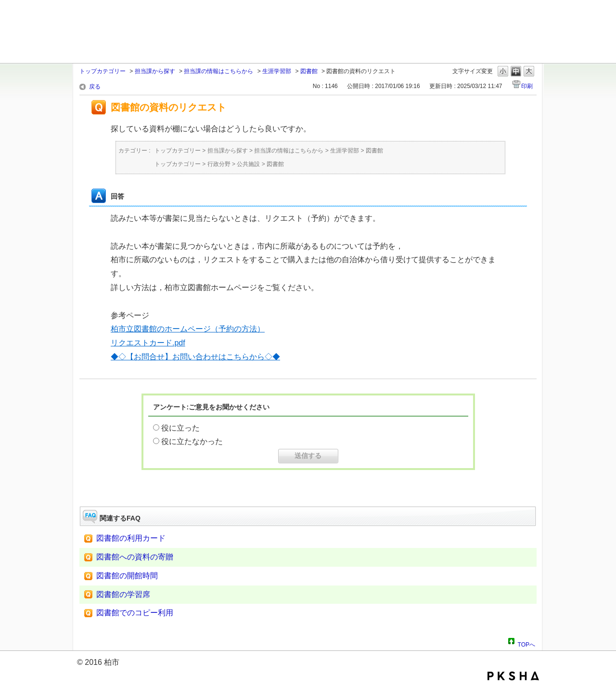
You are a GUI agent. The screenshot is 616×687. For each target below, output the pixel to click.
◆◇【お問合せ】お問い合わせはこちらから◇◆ (195, 357)
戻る (95, 87)
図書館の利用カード (131, 538)
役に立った (180, 428)
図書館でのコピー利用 (135, 613)
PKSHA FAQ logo (513, 676)
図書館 (309, 71)
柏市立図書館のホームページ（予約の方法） (188, 329)
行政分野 (219, 164)
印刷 (527, 86)
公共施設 (248, 164)
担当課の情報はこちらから (218, 71)
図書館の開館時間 (127, 576)
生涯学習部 (277, 71)
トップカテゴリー (103, 71)
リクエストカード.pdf (148, 343)
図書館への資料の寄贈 (135, 557)
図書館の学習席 (123, 594)
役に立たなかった (192, 441)
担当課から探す (155, 71)
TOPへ (526, 643)
